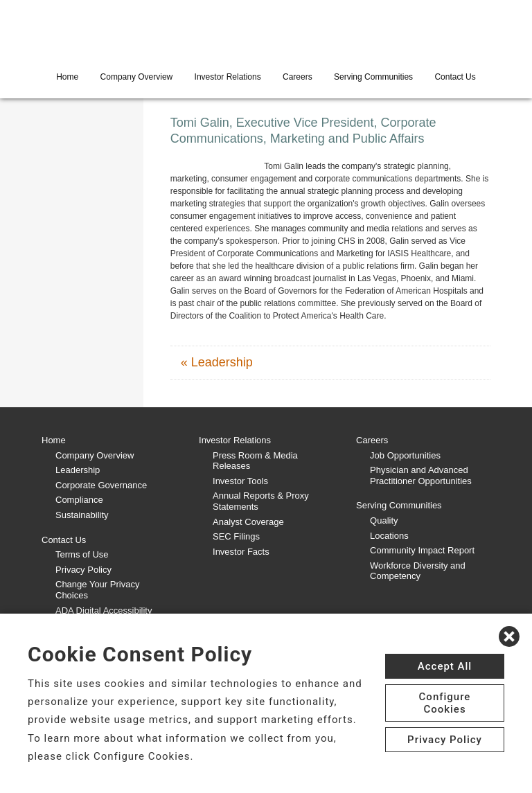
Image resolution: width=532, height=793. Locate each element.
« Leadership (217, 362)
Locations (389, 536)
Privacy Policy (83, 570)
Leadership (78, 470)
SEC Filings (236, 536)
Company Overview (137, 77)
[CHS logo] (266, 31)
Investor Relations (228, 77)
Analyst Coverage (248, 522)
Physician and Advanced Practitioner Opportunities (421, 475)
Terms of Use (82, 554)
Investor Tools (240, 481)
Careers (298, 77)
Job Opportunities (405, 455)
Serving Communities (373, 77)
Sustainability (82, 515)
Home (67, 77)
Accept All (445, 666)
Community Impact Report (422, 550)
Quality (384, 520)
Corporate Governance (101, 485)
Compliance (79, 500)
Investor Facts (241, 552)
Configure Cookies (445, 703)
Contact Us (455, 77)
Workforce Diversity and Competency (418, 571)
